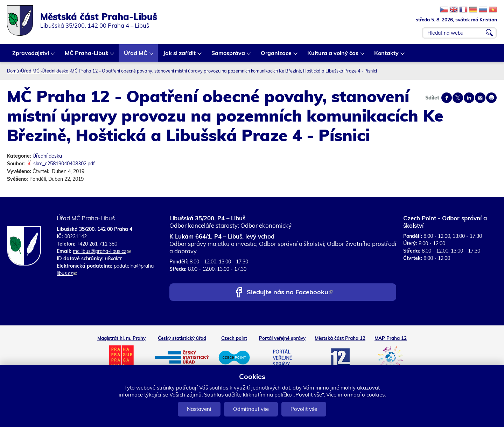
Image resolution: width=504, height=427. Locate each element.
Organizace (276, 56)
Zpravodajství (31, 56)
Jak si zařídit (180, 56)
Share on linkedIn (469, 98)
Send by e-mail (480, 98)
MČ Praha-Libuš (87, 56)
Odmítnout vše (251, 409)
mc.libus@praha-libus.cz (102, 251)
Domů (13, 71)
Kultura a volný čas (333, 56)
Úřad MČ (136, 56)
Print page (491, 98)
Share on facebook (447, 98)
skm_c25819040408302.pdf (64, 164)
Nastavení (199, 409)
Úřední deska (55, 71)
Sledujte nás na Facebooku (290, 293)
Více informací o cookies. (356, 395)
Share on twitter (458, 98)
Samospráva (229, 56)
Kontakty (387, 56)
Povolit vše (304, 409)
